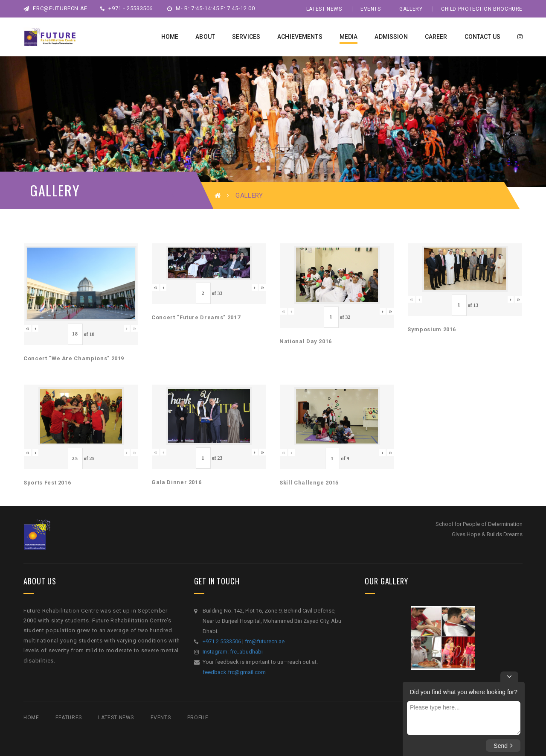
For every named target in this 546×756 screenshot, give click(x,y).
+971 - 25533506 (126, 8)
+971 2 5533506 (222, 641)
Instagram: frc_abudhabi (233, 652)
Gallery (411, 9)
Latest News (324, 9)
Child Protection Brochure (482, 9)
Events (371, 9)
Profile (198, 718)
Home (31, 718)
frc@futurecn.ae (55, 8)
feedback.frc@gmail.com (234, 672)
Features (69, 718)
